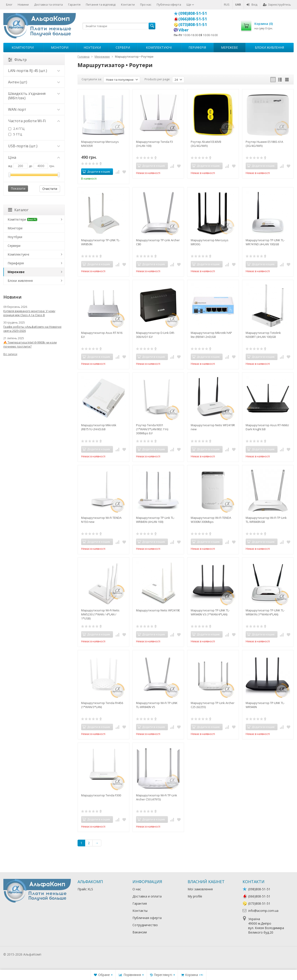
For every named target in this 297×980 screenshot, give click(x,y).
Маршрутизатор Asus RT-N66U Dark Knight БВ (267, 427)
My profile (195, 896)
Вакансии (140, 932)
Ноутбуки (92, 47)
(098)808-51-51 (193, 13)
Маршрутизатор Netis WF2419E (158, 610)
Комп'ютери (23, 47)
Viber (184, 30)
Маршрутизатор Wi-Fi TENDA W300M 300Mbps (211, 520)
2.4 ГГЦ (16, 129)
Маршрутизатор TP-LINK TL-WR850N (101, 242)
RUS (227, 4)
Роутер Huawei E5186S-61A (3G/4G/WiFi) (264, 144)
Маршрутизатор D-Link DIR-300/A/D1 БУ (155, 335)
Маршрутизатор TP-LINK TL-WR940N (265, 705)
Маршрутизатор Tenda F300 (101, 795)
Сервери (123, 47)
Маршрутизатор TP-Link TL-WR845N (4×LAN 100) (155, 520)
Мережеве (229, 47)
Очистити (50, 189)
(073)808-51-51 (193, 24)
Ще (190, 4)
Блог (9, 4)
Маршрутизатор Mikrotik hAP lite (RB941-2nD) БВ (211, 335)
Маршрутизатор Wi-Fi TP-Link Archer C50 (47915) (157, 797)
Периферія (197, 47)
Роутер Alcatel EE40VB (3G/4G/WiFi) (206, 144)
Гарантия (140, 903)
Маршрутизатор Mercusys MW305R (100, 144)
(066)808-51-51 (193, 19)
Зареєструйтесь (277, 4)
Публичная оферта (147, 918)
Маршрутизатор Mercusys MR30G (210, 242)
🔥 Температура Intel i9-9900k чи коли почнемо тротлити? (30, 344)
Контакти (128, 4)
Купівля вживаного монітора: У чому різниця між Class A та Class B (29, 313)
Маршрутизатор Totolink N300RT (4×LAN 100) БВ (263, 335)
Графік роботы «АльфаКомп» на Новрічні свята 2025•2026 (32, 329)
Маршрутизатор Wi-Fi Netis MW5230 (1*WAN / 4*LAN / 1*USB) (100, 614)
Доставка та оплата (48, 4)
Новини (23, 4)
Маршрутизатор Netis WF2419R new (213, 427)
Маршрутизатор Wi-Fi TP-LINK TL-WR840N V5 (157, 705)
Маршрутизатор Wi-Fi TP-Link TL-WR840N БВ (266, 520)
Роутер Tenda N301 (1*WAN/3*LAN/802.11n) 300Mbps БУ (152, 429)
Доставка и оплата (147, 896)
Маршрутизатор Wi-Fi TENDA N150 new (101, 520)
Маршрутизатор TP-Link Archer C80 (158, 242)
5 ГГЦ (15, 134)
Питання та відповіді (101, 4)
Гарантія (74, 4)
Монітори (60, 47)
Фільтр (17, 60)
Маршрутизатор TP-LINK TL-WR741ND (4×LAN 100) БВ (265, 242)
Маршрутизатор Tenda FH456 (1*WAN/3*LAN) (102, 705)
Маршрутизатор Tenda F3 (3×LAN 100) (154, 144)
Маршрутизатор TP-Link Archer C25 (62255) (213, 705)
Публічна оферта (169, 4)
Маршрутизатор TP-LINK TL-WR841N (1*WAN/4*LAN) (265, 612)
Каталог (18, 210)
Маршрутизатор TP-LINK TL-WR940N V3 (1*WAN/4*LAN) (210, 612)
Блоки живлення (269, 47)
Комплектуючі (159, 47)
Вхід (252, 4)
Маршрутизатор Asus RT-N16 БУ (102, 335)
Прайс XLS (85, 889)
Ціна (34, 157)
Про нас (146, 4)
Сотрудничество (145, 925)
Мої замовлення (200, 889)
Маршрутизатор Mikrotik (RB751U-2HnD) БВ (99, 427)
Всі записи (10, 354)
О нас (137, 889)
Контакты (140, 911)
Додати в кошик (96, 172)
